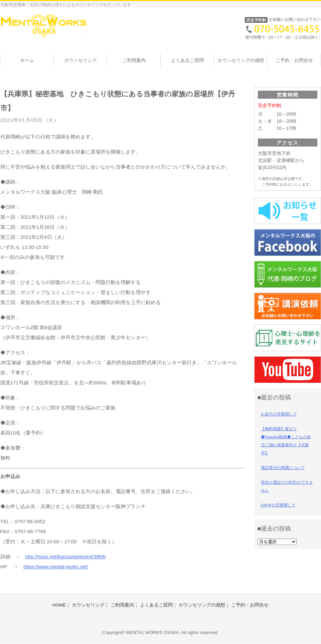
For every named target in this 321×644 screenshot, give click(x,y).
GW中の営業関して (278, 505)
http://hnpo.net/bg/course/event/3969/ (67, 557)
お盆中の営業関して (279, 414)
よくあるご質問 (187, 60)
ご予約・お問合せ (294, 60)
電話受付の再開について (283, 468)
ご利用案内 (134, 60)
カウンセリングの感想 (241, 60)
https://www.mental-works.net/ (57, 567)
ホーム (27, 60)
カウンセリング (81, 60)
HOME (59, 605)
